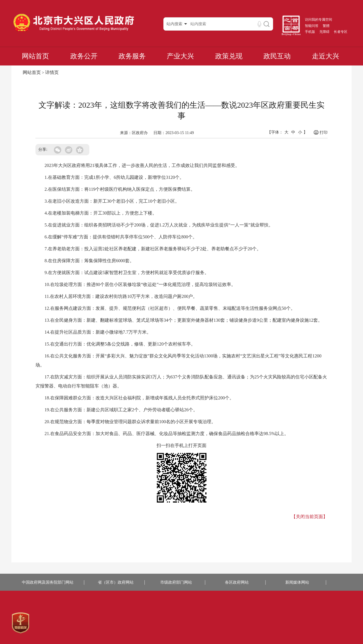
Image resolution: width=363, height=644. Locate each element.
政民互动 (277, 56)
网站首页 (35, 56)
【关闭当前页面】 (309, 517)
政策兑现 (229, 56)
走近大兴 (326, 56)
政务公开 (84, 56)
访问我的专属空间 (318, 20)
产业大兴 (180, 56)
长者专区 (341, 32)
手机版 (310, 32)
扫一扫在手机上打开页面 (181, 445)
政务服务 (132, 56)
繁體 (326, 26)
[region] (21, 623)
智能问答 (312, 26)
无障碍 (324, 32)
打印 (320, 132)
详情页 (52, 72)
